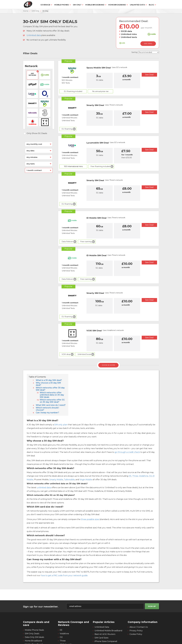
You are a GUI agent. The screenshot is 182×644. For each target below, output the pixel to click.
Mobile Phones (62, 5)
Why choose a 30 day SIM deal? (48, 365)
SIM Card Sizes (101, 618)
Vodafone (144, 456)
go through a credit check (127, 433)
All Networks (66, 625)
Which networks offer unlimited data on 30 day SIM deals (52, 375)
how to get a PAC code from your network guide (64, 556)
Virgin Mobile (86, 460)
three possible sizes (90, 500)
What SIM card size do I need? (51, 386)
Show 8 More (108, 346)
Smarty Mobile (56, 460)
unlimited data (44, 468)
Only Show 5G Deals (35, 133)
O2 (150, 456)
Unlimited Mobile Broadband (108, 611)
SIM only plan (61, 405)
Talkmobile (69, 460)
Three (135, 456)
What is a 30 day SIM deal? (49, 361)
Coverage (45, 5)
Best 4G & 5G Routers (105, 615)
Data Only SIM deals (34, 618)
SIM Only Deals (32, 614)
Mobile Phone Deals (34, 610)
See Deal (148, 43)
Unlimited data (34, 35)
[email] (106, 587)
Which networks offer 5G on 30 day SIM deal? (52, 381)
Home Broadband (117, 5)
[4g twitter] (156, 627)
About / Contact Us (139, 607)
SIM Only (77, 5)
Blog (151, 5)
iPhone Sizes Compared (106, 622)
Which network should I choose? (47, 389)
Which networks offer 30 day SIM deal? (50, 369)
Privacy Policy (136, 611)
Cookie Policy (136, 615)
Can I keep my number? (47, 393)
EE (130, 456)
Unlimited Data (137, 5)
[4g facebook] (150, 627)
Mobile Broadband (95, 5)
